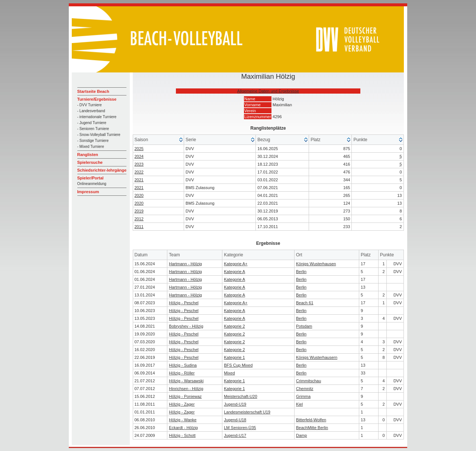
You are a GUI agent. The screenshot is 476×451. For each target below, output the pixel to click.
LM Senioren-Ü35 (240, 428)
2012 (139, 219)
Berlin (301, 272)
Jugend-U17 (235, 435)
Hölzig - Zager (182, 404)
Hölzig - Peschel (184, 303)
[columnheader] (159, 140)
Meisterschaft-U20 (240, 396)
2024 (139, 156)
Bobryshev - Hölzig (186, 326)
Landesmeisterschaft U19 (247, 412)
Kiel (299, 404)
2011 (139, 227)
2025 (139, 149)
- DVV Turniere (90, 105)
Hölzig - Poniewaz (185, 396)
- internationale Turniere (97, 117)
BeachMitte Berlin (312, 428)
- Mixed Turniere (91, 147)
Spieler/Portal (91, 178)
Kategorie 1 (234, 357)
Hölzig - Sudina (183, 365)
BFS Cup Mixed (238, 365)
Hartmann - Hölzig (185, 264)
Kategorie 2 (234, 326)
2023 (139, 164)
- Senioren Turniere (93, 129)
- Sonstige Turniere (93, 141)
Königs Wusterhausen (316, 264)
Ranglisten (88, 155)
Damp (301, 435)
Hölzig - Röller (182, 373)
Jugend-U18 (235, 420)
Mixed (229, 373)
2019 (139, 211)
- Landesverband (91, 111)
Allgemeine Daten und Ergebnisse (268, 91)
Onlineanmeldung (92, 184)
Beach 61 (305, 303)
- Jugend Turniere (92, 123)
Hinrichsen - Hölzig (186, 389)
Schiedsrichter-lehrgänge (102, 170)
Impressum (88, 192)
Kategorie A (234, 272)
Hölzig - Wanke (183, 420)
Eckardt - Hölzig (183, 428)
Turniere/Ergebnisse (97, 99)
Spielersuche (90, 162)
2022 (139, 172)
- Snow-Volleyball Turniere (99, 135)
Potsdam (304, 326)
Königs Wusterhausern (317, 357)
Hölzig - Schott (182, 435)
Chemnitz (305, 389)
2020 (139, 195)
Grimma (303, 396)
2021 (139, 180)
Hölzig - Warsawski (186, 381)
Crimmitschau (308, 381)
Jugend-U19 (235, 404)
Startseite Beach (93, 91)
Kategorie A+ (236, 264)
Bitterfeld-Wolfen (311, 420)
